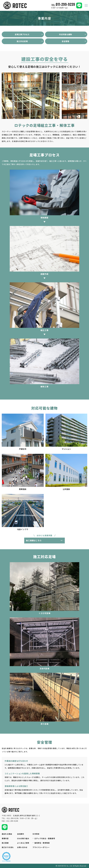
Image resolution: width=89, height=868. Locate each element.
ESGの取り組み (23, 838)
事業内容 (5, 838)
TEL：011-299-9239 (10, 818)
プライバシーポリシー (41, 847)
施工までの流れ (8, 847)
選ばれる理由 (7, 834)
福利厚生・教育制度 (42, 843)
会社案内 (21, 834)
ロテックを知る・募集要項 (45, 838)
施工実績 (5, 843)
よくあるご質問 (23, 843)
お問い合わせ (22, 847)
